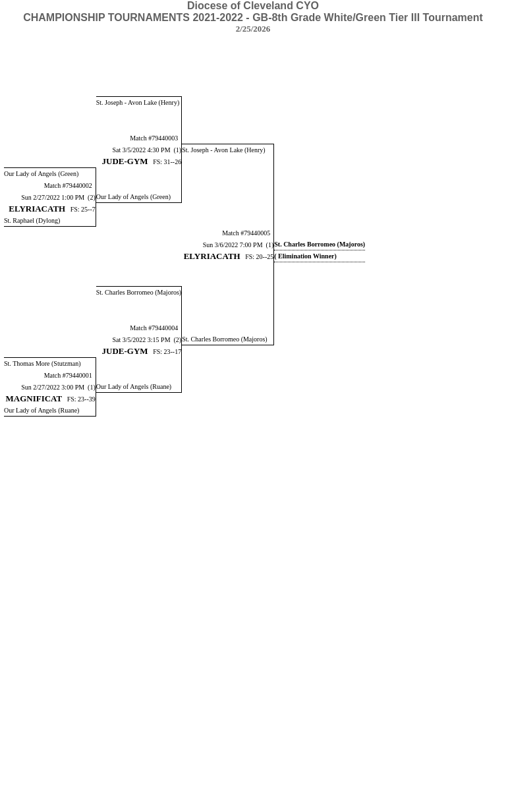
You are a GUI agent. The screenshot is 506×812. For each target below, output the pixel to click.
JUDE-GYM (125, 161)
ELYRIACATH (37, 209)
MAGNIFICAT (34, 398)
